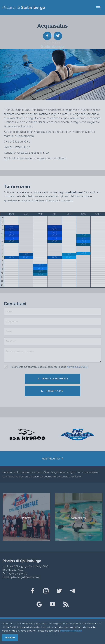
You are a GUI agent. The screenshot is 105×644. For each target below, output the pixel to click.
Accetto (10, 638)
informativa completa (71, 631)
